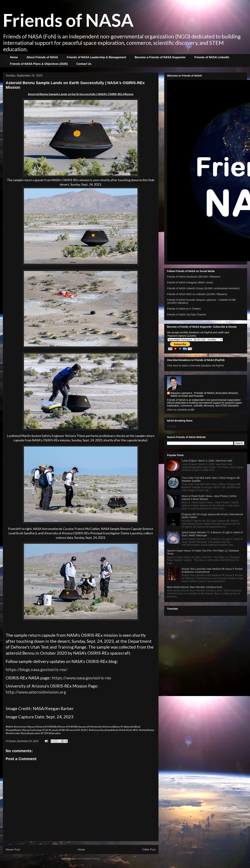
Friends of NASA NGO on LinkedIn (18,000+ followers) (197, 294)
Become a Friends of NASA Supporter (160, 57)
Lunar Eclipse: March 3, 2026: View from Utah (207, 461)
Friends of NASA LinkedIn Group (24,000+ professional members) (203, 288)
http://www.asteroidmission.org (36, 692)
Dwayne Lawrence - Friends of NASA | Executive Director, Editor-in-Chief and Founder (204, 394)
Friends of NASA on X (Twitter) (184, 309)
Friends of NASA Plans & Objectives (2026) (39, 64)
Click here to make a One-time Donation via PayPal (195, 366)
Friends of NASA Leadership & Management (96, 57)
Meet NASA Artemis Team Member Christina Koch (195, 587)
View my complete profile (181, 410)
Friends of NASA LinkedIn (212, 57)
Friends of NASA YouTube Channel (186, 315)
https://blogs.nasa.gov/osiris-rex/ (37, 669)
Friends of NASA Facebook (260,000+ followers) (194, 277)
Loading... (173, 426)
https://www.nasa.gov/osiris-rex (81, 678)
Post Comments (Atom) (88, 859)
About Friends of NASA (42, 57)
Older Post (149, 849)
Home (14, 57)
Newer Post (13, 849)
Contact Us (84, 64)
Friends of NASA (68, 20)
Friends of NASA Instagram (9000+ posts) (190, 282)
